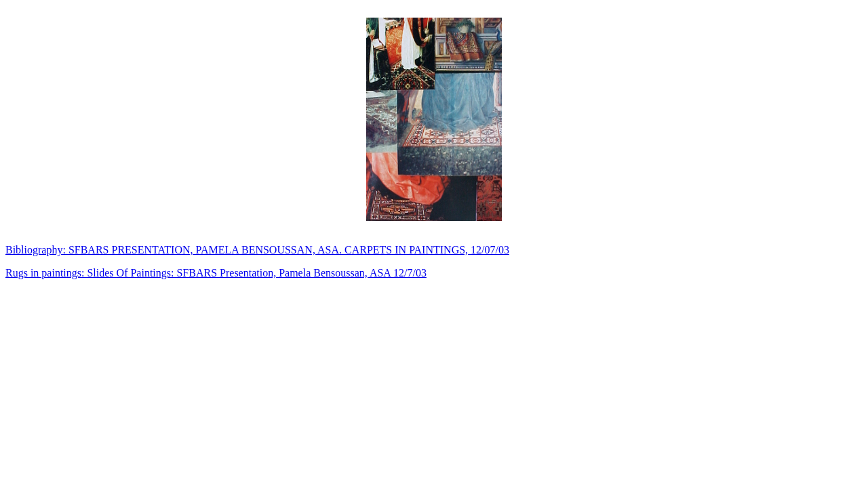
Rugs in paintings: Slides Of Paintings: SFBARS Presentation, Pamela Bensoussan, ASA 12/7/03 (216, 273)
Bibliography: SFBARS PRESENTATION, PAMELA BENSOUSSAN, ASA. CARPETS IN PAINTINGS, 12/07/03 (257, 250)
